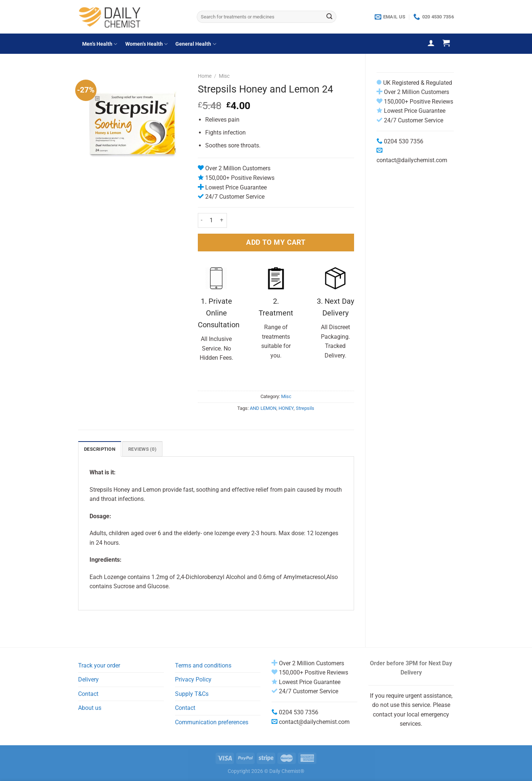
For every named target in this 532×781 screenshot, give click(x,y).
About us (90, 708)
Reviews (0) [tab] (142, 449)
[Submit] (329, 17)
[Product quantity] (211, 220)
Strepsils (305, 408)
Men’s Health (100, 44)
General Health (196, 44)
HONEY (286, 408)
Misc (224, 76)
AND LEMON (263, 408)
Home (205, 76)
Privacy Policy (193, 679)
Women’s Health (146, 44)
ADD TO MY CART (276, 242)
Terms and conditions (203, 665)
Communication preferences (212, 722)
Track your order (99, 665)
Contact (88, 694)
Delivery (88, 679)
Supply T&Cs (192, 694)
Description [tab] (100, 449)
